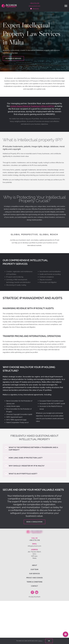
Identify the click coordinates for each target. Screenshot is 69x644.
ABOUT (35, 565)
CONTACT (34, 586)
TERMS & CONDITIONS (35, 582)
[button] (34, 449)
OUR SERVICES (34, 574)
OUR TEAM (34, 569)
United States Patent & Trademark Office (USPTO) (32, 106)
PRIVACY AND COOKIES (34, 578)
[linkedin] (37, 592)
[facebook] (32, 592)
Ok (49, 641)
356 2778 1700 (35, 3)
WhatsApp (36, 9)
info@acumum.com (34, 6)
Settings (40, 641)
